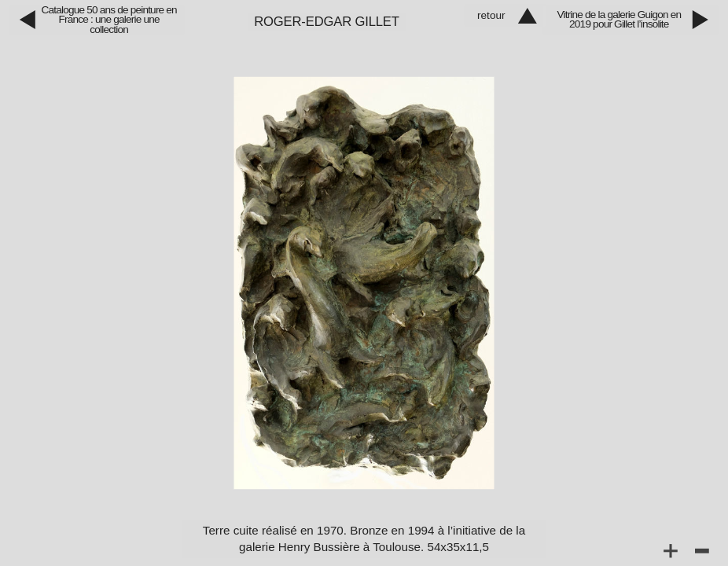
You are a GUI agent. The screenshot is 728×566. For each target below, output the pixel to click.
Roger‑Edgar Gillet (327, 22)
